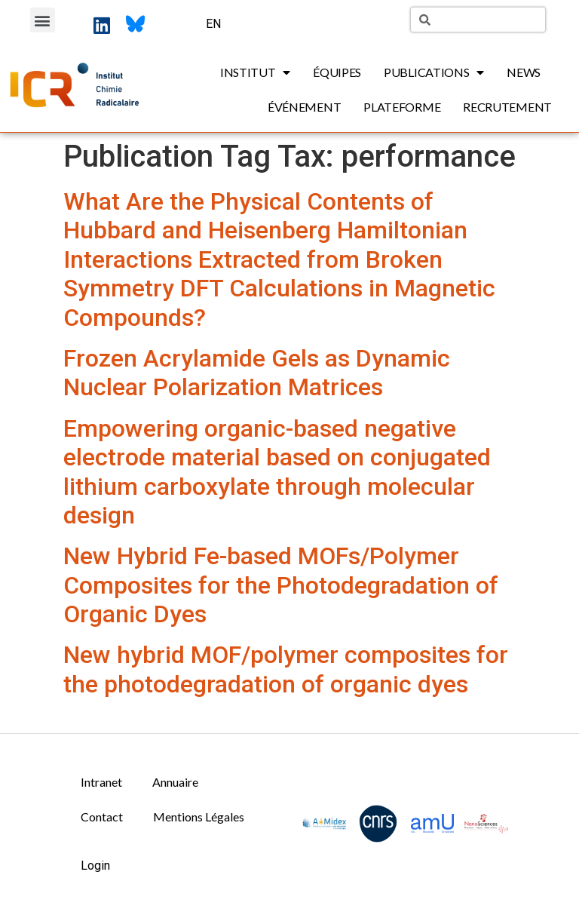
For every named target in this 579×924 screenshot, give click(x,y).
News (524, 72)
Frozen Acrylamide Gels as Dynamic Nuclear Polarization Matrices (257, 373)
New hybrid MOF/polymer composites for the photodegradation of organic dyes (286, 669)
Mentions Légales (199, 817)
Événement (304, 107)
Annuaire (175, 782)
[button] (43, 20)
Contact (102, 817)
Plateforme (402, 107)
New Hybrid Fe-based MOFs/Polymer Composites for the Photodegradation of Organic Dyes (281, 585)
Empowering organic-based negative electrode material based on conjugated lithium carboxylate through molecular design (277, 472)
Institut (255, 72)
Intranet (101, 782)
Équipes (337, 72)
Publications (434, 72)
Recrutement (507, 107)
